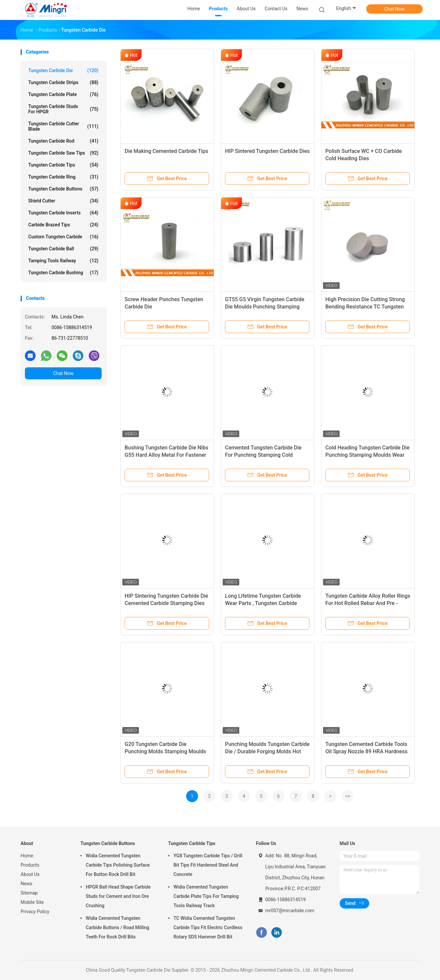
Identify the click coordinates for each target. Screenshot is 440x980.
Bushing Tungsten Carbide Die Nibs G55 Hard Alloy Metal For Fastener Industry (166, 455)
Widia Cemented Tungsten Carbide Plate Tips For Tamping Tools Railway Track (206, 896)
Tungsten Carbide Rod (63, 141)
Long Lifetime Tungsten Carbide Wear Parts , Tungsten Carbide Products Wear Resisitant (263, 603)
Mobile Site (32, 902)
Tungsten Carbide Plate (63, 94)
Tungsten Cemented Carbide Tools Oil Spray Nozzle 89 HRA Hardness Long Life (366, 751)
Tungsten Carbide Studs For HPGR (63, 109)
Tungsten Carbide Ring (63, 177)
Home (27, 856)
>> (348, 796)
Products (30, 865)
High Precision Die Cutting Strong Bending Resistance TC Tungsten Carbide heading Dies (365, 307)
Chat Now (395, 9)
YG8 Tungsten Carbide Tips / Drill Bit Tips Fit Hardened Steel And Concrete (208, 865)
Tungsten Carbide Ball (63, 249)
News (26, 884)
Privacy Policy (35, 912)
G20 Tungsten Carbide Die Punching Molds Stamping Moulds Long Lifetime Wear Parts (165, 751)
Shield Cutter (63, 201)
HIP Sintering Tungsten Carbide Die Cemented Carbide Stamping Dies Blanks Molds (166, 603)
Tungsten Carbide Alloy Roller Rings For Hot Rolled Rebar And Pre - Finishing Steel (368, 603)
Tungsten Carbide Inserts (63, 213)
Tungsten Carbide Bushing (63, 273)
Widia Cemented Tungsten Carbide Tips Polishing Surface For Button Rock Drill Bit (118, 865)
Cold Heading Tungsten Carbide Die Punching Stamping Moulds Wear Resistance (367, 455)
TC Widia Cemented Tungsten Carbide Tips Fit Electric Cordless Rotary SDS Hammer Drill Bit (208, 927)
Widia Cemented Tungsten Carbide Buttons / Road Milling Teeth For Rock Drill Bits (117, 927)
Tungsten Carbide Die (63, 70)
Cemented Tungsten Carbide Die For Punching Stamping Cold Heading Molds (263, 455)
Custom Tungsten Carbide (63, 237)
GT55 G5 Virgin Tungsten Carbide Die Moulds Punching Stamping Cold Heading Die (265, 307)
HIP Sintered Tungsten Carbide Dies (267, 151)
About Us (30, 874)
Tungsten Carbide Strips (63, 82)
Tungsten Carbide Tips (63, 165)
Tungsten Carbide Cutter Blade (63, 126)
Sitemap (29, 893)
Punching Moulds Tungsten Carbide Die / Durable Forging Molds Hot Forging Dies (267, 751)
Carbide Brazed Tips (63, 225)
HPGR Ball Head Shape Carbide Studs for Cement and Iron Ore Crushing (118, 896)
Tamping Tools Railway (63, 261)
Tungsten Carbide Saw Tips (63, 153)
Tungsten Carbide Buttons (63, 189)
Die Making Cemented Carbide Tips (166, 151)
